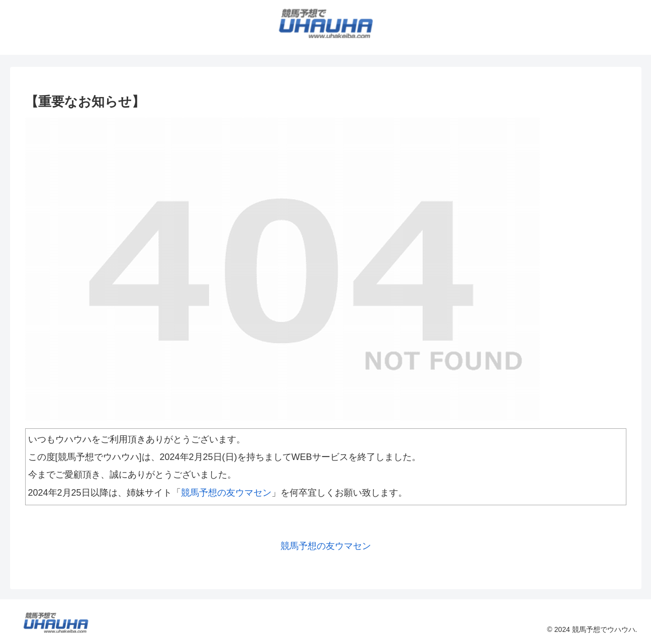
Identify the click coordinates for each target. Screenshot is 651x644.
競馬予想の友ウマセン (226, 493)
